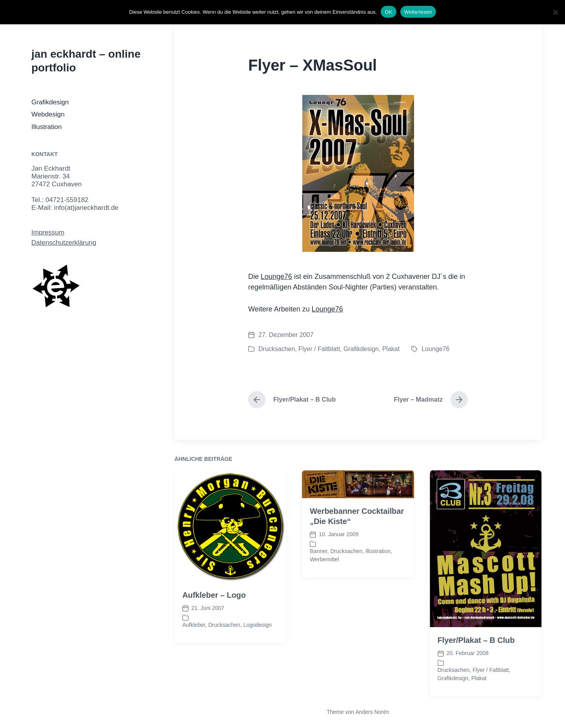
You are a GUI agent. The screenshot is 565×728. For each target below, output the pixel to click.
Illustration (46, 127)
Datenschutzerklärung (64, 243)
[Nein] (555, 12)
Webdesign (48, 114)
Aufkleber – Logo (214, 646)
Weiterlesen (418, 12)
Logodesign (258, 675)
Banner (318, 601)
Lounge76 (276, 277)
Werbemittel (324, 610)
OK (388, 12)
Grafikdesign (50, 102)
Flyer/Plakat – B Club (476, 691)
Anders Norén (372, 712)
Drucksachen (277, 349)
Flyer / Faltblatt (319, 349)
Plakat (391, 349)
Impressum (48, 232)
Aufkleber (194, 675)
